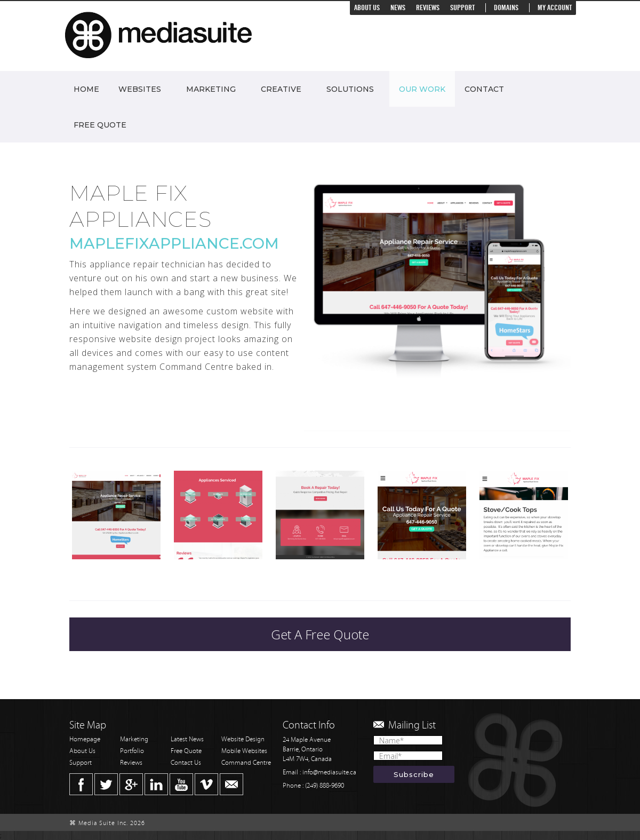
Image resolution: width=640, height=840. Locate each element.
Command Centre (246, 763)
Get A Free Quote (320, 634)
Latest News (187, 739)
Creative (281, 89)
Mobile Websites (244, 751)
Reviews (428, 8)
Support (462, 8)
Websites (140, 89)
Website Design (243, 739)
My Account (555, 8)
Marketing (211, 89)
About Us (367, 8)
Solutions (350, 89)
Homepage (85, 739)
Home (86, 89)
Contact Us (186, 763)
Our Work (422, 89)
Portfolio (132, 751)
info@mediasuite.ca (329, 772)
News (398, 8)
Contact (484, 89)
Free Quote (100, 125)
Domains (506, 8)
